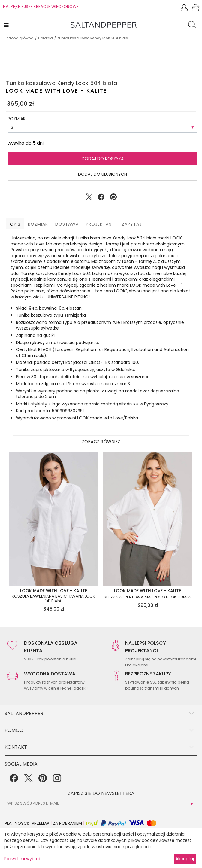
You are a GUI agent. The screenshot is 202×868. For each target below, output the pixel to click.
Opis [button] (15, 224)
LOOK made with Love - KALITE (56, 91)
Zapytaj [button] (132, 224)
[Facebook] (14, 780)
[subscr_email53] (101, 803)
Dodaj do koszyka (103, 159)
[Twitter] (28, 780)
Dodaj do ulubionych (103, 174)
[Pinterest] (43, 780)
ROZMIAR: (17, 119)
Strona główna (20, 38)
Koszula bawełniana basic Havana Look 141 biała (53, 599)
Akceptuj (185, 859)
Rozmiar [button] (38, 224)
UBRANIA (45, 38)
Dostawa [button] (67, 224)
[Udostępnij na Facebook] (101, 198)
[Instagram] (57, 780)
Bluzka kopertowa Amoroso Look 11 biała (147, 597)
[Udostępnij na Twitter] (89, 198)
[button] (7, 25)
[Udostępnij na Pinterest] (113, 198)
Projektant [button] (100, 224)
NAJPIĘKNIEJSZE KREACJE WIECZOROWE (41, 6)
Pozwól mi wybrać (23, 859)
